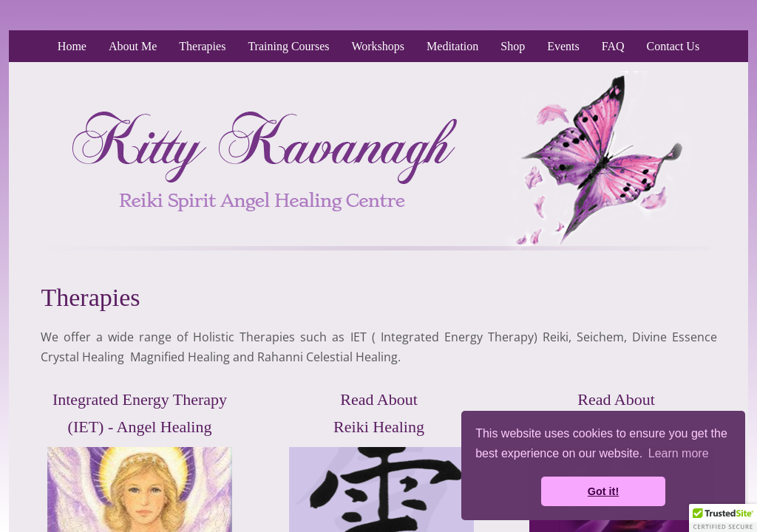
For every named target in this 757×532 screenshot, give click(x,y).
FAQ (613, 46)
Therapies (202, 46)
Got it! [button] (603, 491)
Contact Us (673, 46)
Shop (513, 46)
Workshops (378, 46)
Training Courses (288, 46)
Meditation (452, 46)
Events (563, 46)
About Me (133, 46)
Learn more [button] (679, 453)
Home (72, 46)
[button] (723, 518)
